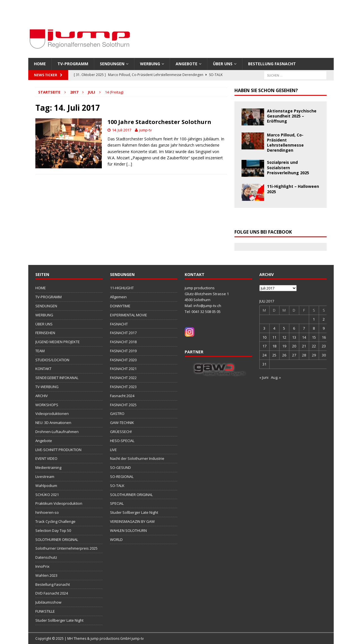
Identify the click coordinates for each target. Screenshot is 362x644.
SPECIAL (117, 503)
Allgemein (118, 297)
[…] (129, 164)
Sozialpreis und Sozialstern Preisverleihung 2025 (288, 167)
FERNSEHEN (45, 333)
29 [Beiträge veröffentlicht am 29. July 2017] (314, 355)
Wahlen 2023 (46, 575)
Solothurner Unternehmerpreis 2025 (66, 548)
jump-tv (146, 130)
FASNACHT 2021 (123, 369)
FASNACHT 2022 (123, 378)
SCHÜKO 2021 (47, 495)
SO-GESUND (120, 467)
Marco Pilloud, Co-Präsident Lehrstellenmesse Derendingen (285, 143)
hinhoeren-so (47, 512)
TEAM (40, 351)
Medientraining (48, 467)
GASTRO (117, 414)
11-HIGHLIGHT (122, 288)
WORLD (116, 539)
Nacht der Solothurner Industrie (137, 458)
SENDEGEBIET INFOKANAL (57, 378)
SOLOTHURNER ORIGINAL (57, 539)
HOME (40, 64)
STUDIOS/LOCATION (52, 360)
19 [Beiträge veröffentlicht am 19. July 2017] (284, 346)
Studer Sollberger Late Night (59, 620)
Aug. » (276, 377)
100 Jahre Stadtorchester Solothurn (159, 122)
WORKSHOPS (47, 405)
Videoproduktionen (52, 414)
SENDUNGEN (112, 64)
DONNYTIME (120, 306)
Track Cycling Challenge (55, 521)
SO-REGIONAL (122, 477)
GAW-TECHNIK (122, 423)
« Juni (264, 377)
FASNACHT (119, 324)
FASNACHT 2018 (123, 342)
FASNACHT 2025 (123, 405)
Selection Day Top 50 (53, 530)
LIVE (113, 450)
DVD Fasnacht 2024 (52, 593)
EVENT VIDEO (46, 458)
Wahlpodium (46, 486)
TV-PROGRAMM (73, 64)
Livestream (45, 477)
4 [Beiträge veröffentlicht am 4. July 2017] (274, 328)
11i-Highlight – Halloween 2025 (293, 189)
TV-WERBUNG (47, 387)
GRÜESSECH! (121, 432)
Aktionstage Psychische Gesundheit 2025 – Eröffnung (292, 116)
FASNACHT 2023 (123, 387)
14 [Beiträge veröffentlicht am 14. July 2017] (304, 337)
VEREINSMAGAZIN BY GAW (132, 521)
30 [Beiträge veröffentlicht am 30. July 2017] (324, 355)
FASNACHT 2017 (123, 333)
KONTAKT (43, 369)
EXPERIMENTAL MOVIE (129, 315)
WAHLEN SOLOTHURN (128, 530)
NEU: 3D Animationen (53, 423)
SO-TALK (117, 486)
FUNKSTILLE (45, 611)
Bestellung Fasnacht (272, 64)
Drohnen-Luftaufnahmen (57, 432)
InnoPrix (42, 566)
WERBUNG (150, 64)
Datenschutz (46, 557)
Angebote (187, 64)
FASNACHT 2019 (123, 351)
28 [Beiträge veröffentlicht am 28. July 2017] (304, 355)
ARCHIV (42, 396)
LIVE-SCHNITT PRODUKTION (58, 450)
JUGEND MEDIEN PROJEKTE (58, 342)
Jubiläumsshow (48, 602)
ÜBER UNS (223, 64)
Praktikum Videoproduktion (59, 503)
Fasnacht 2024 (122, 396)
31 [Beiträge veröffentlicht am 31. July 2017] (264, 364)
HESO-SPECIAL (122, 441)
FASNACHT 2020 (123, 360)
